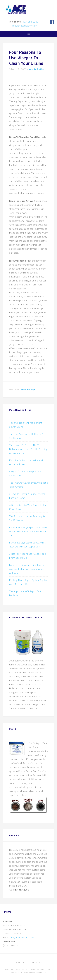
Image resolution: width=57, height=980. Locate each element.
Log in (43, 972)
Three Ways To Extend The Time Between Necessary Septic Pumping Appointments (28, 449)
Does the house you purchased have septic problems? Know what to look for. (28, 531)
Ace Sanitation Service (29, 9)
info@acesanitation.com (25, 26)
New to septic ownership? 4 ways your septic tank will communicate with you (27, 569)
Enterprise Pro (33, 969)
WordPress (32, 972)
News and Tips (28, 389)
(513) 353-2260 (30, 22)
